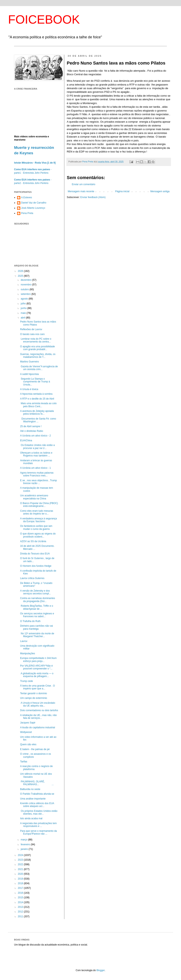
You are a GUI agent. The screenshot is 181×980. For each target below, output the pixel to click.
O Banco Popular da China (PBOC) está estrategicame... (39, 505)
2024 (21, 855)
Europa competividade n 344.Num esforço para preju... (38, 660)
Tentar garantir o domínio (33, 693)
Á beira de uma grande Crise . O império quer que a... (38, 687)
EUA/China (26, 440)
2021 (21, 869)
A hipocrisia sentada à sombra (36, 394)
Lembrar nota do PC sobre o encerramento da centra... (36, 340)
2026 (21, 271)
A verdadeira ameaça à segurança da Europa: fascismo (39, 520)
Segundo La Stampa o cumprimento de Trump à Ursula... (35, 382)
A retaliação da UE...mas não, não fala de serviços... (38, 717)
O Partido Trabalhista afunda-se (37, 794)
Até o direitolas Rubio (32, 431)
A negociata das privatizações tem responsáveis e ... (38, 825)
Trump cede (27, 681)
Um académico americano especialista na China (34, 497)
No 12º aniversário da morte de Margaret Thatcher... (37, 635)
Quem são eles (28, 744)
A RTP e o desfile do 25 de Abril (37, 399)
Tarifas (24, 762)
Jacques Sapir (28, 723)
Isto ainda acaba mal (31, 818)
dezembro (26, 280)
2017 (21, 888)
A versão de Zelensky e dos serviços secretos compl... (35, 592)
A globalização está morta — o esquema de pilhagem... (37, 675)
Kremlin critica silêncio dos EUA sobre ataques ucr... (37, 805)
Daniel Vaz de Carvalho (34, 203)
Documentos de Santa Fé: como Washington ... (38, 420)
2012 (21, 912)
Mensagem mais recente (81, 191)
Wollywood (26, 732)
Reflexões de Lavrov (31, 329)
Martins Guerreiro (29, 362)
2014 (21, 902)
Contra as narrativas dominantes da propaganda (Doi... (38, 600)
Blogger (101, 970)
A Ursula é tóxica (29, 389)
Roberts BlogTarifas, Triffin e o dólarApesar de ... (37, 607)
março (24, 840)
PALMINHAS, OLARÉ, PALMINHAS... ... (37, 783)
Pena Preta (27, 213)
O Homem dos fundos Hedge (36, 566)
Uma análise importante (33, 799)
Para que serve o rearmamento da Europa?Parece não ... (39, 832)
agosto (25, 299)
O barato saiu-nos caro (32, 334)
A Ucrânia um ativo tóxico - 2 (35, 436)
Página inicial (122, 191)
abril (23, 318)
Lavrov (24, 641)
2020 (21, 874)
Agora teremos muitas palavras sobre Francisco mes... (37, 474)
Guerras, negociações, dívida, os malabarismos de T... (38, 356)
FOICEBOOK (44, 19)
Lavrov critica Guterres (32, 578)
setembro (26, 294)
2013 (21, 907)
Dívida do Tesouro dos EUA (35, 554)
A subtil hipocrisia (29, 374)
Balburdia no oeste (30, 789)
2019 (21, 879)
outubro (25, 289)
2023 (21, 860)
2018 (21, 883)
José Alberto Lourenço (33, 208)
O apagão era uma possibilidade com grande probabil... (38, 348)
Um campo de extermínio (34, 698)
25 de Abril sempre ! (31, 426)
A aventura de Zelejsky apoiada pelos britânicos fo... (37, 412)
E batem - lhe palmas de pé (35, 749)
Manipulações (28, 653)
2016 (21, 893)
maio (24, 313)
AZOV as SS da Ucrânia (33, 541)
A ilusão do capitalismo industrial (38, 727)
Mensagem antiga (160, 191)
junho (24, 308)
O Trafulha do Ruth (30, 621)
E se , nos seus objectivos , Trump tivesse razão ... (39, 482)
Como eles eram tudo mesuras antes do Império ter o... (37, 512)
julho (24, 304)
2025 (21, 276)
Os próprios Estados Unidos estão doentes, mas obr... (39, 812)
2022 (21, 864)
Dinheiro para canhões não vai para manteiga (37, 627)
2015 (21, 898)
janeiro (25, 849)
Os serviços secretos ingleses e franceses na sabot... (37, 615)
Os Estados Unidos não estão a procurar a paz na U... (37, 447)
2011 (21, 916)
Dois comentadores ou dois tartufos (39, 710)
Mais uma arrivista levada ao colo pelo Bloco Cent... (38, 405)
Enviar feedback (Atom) (93, 197)
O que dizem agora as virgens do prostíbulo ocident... (38, 535)
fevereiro (26, 844)
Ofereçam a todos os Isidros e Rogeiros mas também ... (36, 454)
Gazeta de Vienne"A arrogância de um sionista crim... (39, 368)
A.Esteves (27, 197)
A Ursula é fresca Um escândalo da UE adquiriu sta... (38, 704)
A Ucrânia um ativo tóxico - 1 (35, 468)
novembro (26, 285)
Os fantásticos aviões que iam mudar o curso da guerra (36, 527)
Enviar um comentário (84, 184)
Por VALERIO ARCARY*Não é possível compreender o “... (36, 667)
